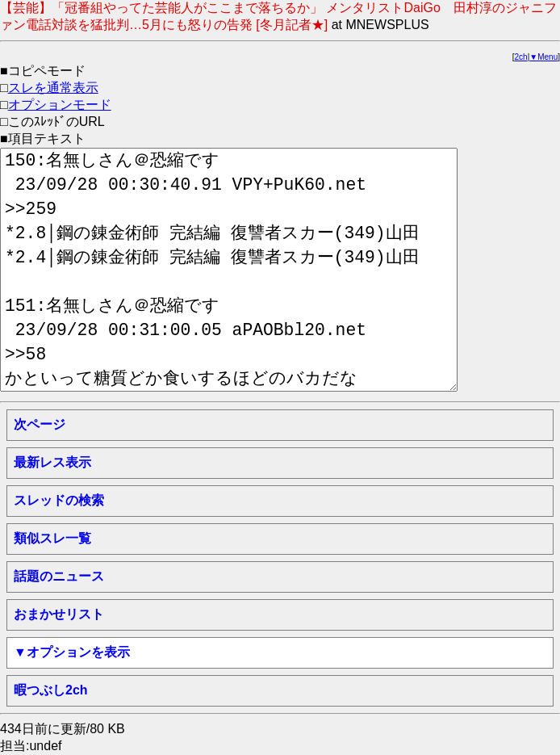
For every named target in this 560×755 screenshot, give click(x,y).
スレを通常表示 (53, 88)
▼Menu (543, 57)
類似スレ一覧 (52, 538)
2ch (521, 57)
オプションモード (60, 105)
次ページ (40, 424)
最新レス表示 (52, 462)
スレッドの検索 (59, 500)
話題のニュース (59, 576)
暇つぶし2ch (51, 690)
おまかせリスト (59, 614)
